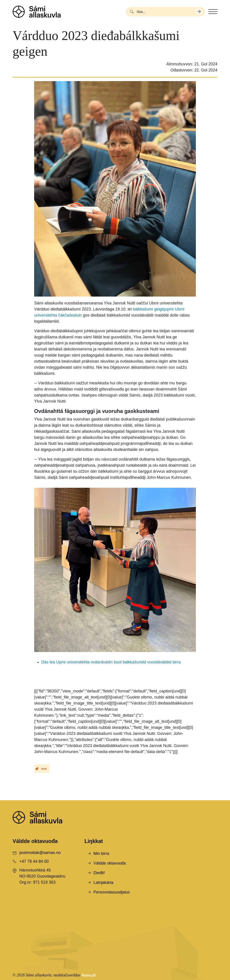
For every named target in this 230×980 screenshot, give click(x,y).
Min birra (101, 854)
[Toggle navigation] (213, 12)
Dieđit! (99, 873)
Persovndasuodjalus (112, 892)
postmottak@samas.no (40, 853)
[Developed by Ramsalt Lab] (89, 975)
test (44, 769)
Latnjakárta (103, 882)
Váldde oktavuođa (110, 863)
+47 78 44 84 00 (34, 861)
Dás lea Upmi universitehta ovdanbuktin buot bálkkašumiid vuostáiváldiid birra (111, 662)
